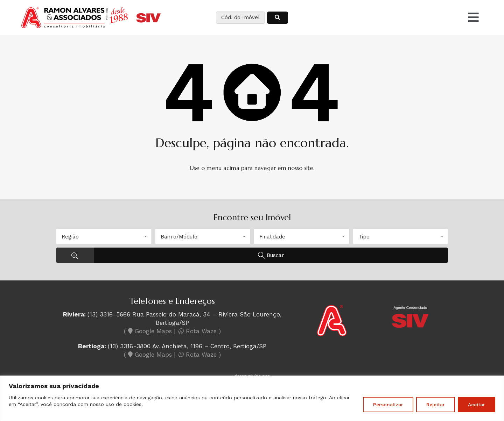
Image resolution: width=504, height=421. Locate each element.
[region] (252, 398)
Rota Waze (198, 331)
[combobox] (104, 236)
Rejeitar (436, 405)
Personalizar (388, 405)
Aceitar (477, 405)
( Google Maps (148, 331)
